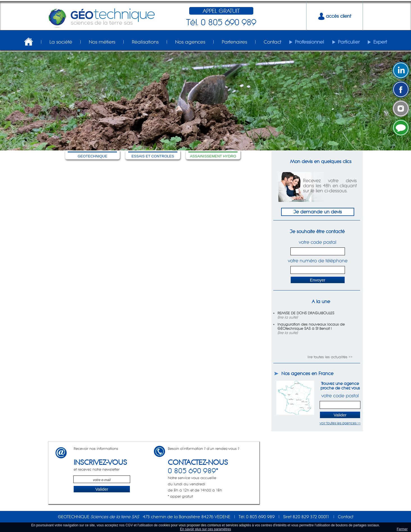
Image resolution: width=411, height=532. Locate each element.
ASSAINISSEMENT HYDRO (213, 156)
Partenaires (234, 42)
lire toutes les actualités (328, 357)
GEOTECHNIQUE (92, 156)
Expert (380, 42)
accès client (335, 16)
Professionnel (310, 42)
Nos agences (190, 42)
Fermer (402, 529)
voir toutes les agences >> (340, 423)
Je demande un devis (318, 212)
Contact (272, 42)
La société (61, 42)
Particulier (349, 42)
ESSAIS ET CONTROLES (153, 156)
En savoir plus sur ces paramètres (205, 529)
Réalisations (145, 42)
